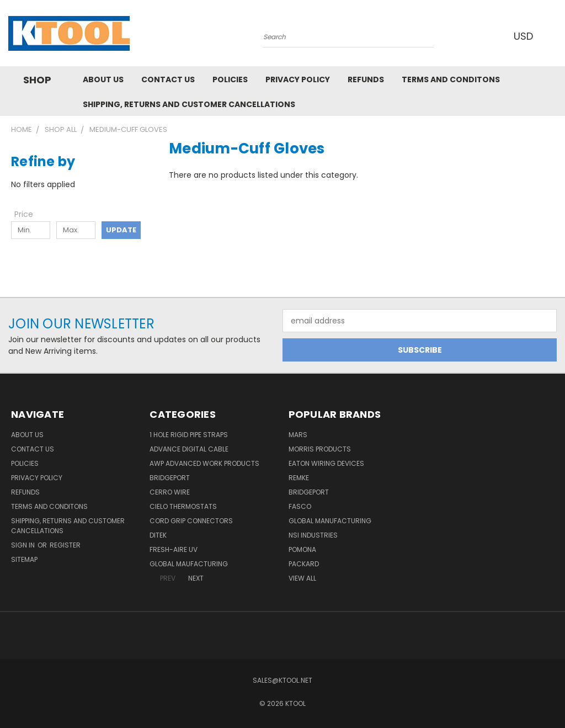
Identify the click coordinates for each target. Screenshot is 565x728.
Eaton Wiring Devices (326, 463)
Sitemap (24, 559)
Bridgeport (170, 478)
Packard (304, 564)
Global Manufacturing (330, 521)
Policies (230, 79)
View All (302, 578)
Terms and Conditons (451, 79)
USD (526, 36)
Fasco (300, 506)
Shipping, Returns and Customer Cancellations (189, 104)
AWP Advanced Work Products (204, 463)
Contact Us (168, 79)
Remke (299, 478)
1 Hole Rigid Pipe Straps (189, 435)
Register (65, 545)
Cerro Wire (170, 492)
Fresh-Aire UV (174, 549)
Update (121, 230)
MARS (298, 435)
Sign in (24, 545)
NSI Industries (313, 535)
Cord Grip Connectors (191, 521)
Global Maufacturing (189, 564)
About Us (103, 79)
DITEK (158, 535)
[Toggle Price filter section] (29, 214)
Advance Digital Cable (189, 449)
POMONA (302, 549)
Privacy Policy (298, 79)
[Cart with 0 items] (554, 36)
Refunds (366, 79)
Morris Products (320, 449)
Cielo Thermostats (183, 506)
